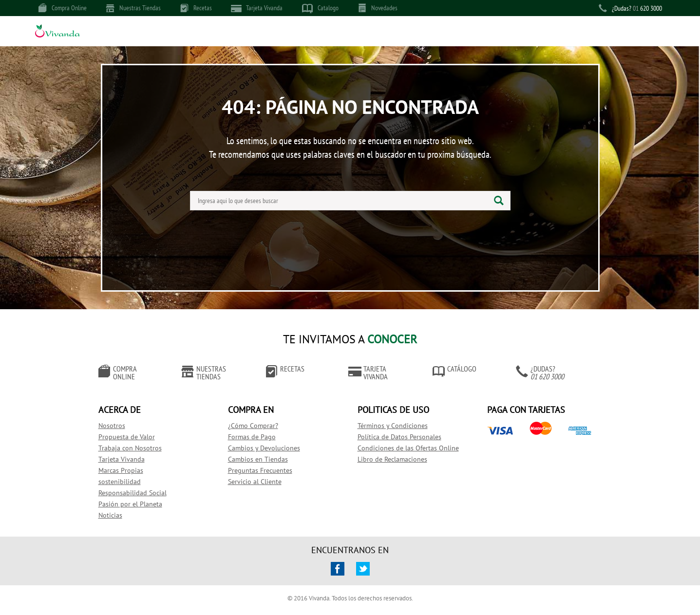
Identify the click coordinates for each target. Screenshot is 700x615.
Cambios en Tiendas (258, 459)
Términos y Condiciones (393, 426)
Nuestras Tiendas (133, 8)
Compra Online (63, 8)
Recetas (196, 8)
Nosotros (112, 426)
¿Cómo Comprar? (253, 426)
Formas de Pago (252, 437)
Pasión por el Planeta (130, 504)
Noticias (110, 515)
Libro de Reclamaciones (392, 459)
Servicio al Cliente (255, 482)
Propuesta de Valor (127, 437)
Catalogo (320, 8)
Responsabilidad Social (132, 493)
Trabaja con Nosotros (130, 448)
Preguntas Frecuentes (260, 470)
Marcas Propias (121, 470)
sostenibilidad (120, 482)
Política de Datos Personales (399, 437)
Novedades (378, 8)
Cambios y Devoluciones (264, 448)
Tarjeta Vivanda (257, 8)
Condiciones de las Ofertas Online (408, 448)
